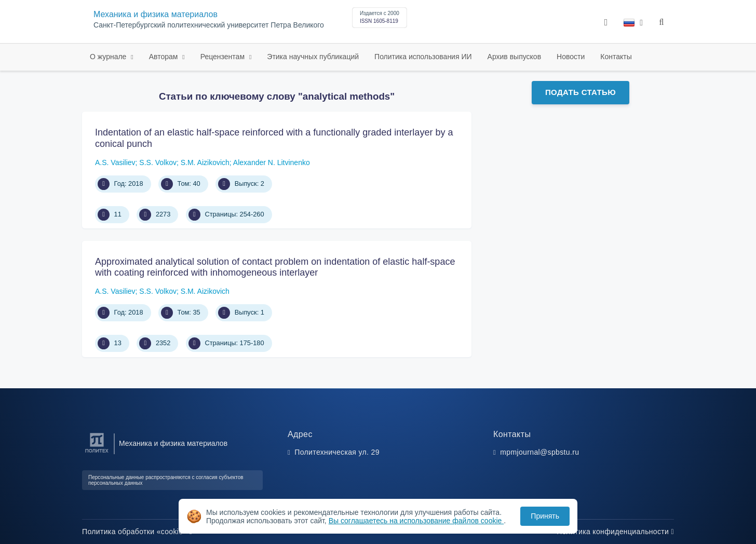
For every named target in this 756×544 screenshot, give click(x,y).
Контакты (616, 57)
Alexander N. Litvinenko (272, 162)
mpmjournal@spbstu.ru (539, 452)
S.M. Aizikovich (205, 162)
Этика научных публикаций (313, 57)
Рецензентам (224, 57)
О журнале (109, 57)
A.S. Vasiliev (115, 162)
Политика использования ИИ (423, 57)
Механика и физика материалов (156, 14)
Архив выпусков (515, 57)
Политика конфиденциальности (615, 532)
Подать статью (580, 92)
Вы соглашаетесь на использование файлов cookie (416, 521)
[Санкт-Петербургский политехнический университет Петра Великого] (97, 453)
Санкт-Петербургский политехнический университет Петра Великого (209, 25)
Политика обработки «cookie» (137, 532)
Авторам (165, 57)
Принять (545, 516)
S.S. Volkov (158, 162)
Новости (571, 57)
